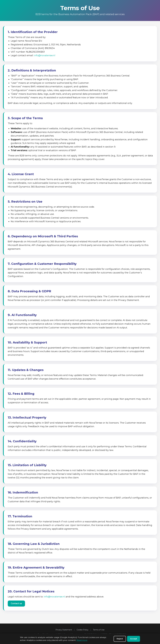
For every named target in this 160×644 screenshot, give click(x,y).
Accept (134, 639)
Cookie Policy (82, 630)
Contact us (16, 603)
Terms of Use (99, 630)
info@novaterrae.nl (45, 55)
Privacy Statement (64, 630)
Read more (82, 640)
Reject (120, 639)
